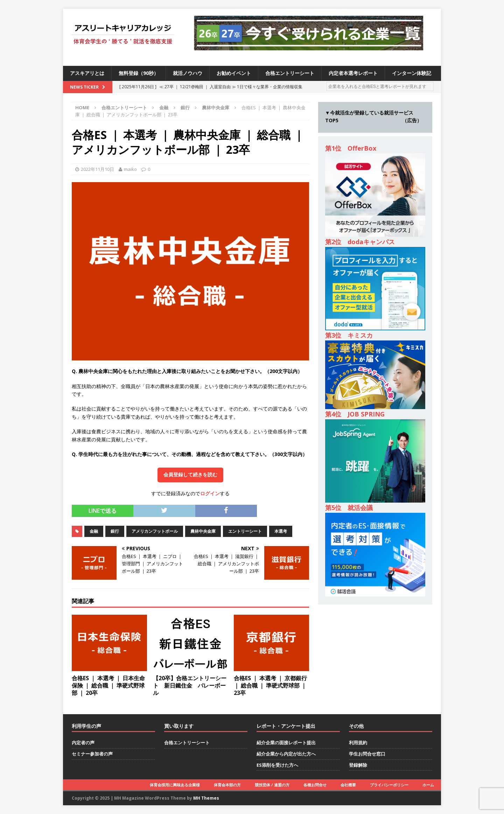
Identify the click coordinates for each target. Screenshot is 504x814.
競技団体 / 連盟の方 (272, 785)
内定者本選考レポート (353, 73)
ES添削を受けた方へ (277, 765)
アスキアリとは (87, 73)
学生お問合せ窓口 (367, 754)
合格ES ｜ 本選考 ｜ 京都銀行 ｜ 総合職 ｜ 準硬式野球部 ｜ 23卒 (270, 685)
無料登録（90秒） (139, 73)
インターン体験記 (412, 73)
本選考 (281, 531)
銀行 (185, 108)
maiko (130, 169)
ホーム (428, 785)
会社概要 (348, 785)
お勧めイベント (234, 73)
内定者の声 (83, 743)
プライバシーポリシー (389, 785)
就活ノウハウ (188, 73)
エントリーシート (245, 531)
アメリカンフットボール (155, 531)
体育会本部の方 (227, 785)
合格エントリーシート (290, 73)
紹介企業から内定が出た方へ (286, 754)
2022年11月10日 (97, 169)
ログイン (210, 493)
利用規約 (358, 743)
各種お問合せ (315, 785)
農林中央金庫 (203, 531)
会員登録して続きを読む (190, 475)
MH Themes (206, 798)
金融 (164, 108)
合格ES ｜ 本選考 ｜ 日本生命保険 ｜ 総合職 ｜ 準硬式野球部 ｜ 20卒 (108, 685)
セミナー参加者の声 (92, 754)
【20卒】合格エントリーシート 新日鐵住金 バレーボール (190, 685)
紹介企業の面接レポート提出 (286, 743)
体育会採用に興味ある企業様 (175, 785)
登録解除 (358, 765)
